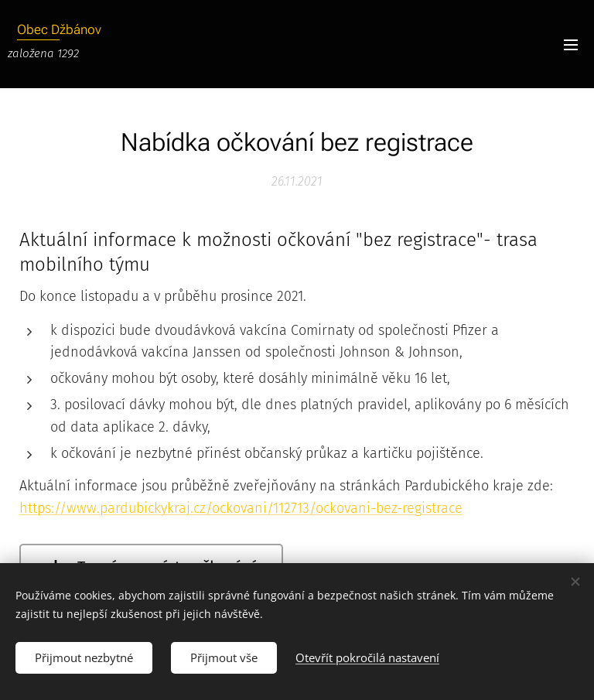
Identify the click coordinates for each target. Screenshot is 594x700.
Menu (571, 45)
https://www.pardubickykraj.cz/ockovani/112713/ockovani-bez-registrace (241, 508)
